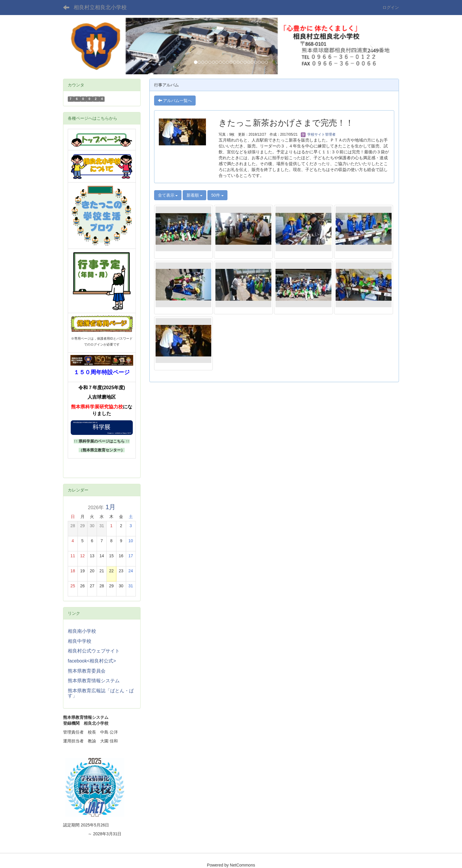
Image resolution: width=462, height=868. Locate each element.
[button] (88, 46)
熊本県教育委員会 (87, 671)
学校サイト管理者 (318, 134)
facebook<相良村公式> (92, 661)
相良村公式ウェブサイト (94, 651)
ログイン (391, 7)
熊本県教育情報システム (94, 681)
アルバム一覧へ (175, 101)
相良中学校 (80, 641)
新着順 (194, 195)
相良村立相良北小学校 (100, 7)
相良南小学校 (82, 631)
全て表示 (168, 195)
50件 (217, 195)
